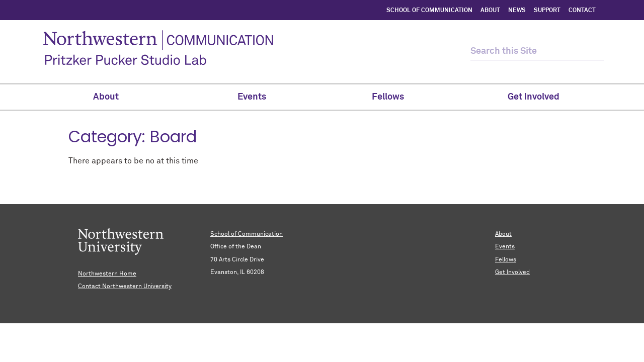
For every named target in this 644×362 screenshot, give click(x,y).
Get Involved (512, 273)
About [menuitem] (111, 97)
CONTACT (582, 11)
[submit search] (595, 52)
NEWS (517, 11)
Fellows (506, 260)
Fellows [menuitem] (393, 97)
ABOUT (490, 11)
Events (505, 247)
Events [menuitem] (252, 97)
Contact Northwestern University (125, 287)
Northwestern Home (107, 274)
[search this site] (528, 52)
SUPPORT (547, 11)
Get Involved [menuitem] (534, 97)
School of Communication (247, 234)
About (503, 234)
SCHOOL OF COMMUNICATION (429, 11)
